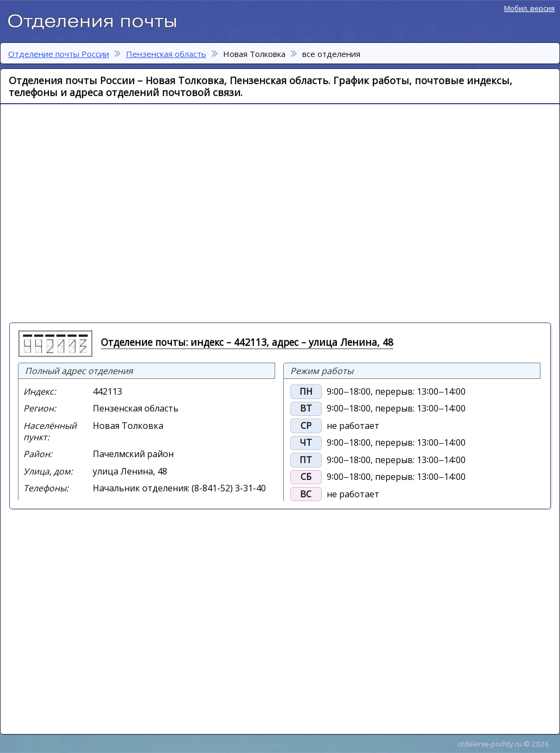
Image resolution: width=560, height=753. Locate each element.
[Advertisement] (102, 213)
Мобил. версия (529, 8)
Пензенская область (166, 54)
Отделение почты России (98, 20)
